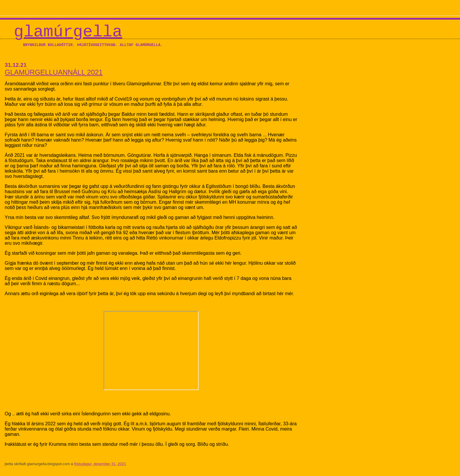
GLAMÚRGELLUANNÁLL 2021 (54, 72)
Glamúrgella (68, 32)
